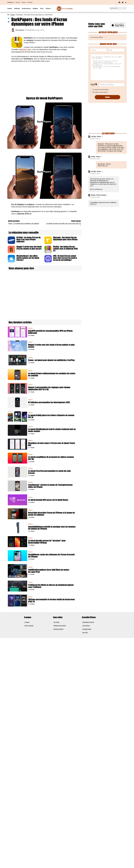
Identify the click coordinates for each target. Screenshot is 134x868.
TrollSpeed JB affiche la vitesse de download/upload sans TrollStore (51, 586)
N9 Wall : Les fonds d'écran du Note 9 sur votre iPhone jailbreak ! (29, 239)
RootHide (30, 2)
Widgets (35, 8)
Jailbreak (17, 8)
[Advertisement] (44, 78)
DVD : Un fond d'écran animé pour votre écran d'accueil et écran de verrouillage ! (65, 258)
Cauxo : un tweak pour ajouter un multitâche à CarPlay (51, 360)
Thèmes (48, 8)
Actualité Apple (87, 629)
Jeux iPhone (86, 626)
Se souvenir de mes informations (101, 90)
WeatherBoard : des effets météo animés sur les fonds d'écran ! (28, 258)
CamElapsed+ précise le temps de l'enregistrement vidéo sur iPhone (50, 486)
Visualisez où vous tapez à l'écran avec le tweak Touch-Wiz (52, 444)
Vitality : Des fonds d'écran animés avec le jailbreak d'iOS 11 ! (65, 249)
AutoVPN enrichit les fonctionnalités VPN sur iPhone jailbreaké (50, 332)
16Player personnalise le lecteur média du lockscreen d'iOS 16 (51, 601)
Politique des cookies (60, 626)
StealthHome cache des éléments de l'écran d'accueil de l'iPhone (51, 556)
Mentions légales (58, 629)
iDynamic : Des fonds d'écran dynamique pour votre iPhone (65, 238)
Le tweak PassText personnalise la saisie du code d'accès (49, 472)
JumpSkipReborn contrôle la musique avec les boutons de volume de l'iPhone (52, 528)
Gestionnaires (26, 8)
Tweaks (10, 8)
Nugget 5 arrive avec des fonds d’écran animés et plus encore (29, 248)
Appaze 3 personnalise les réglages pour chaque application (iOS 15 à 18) (49, 388)
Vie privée (56, 622)
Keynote (18, 2)
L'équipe (27, 622)
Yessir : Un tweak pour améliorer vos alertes (24, 223)
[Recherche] (118, 8)
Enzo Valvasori (20, 30)
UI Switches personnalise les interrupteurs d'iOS (49, 402)
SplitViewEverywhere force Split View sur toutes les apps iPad (49, 571)
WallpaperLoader (25, 49)
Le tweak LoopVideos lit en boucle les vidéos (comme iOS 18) (51, 458)
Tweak (67, 9)
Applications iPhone (88, 622)
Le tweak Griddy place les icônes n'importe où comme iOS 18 (51, 416)
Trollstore (24, 2)
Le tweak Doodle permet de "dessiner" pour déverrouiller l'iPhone (47, 542)
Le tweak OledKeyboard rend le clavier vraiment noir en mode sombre (52, 430)
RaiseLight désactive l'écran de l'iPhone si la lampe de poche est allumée (51, 514)
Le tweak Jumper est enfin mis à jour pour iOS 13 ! (63, 224)
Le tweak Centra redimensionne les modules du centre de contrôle (52, 375)
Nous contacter (29, 626)
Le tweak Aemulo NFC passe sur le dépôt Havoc (48, 500)
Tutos (42, 8)
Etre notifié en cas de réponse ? (100, 92)
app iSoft (85, 632)
